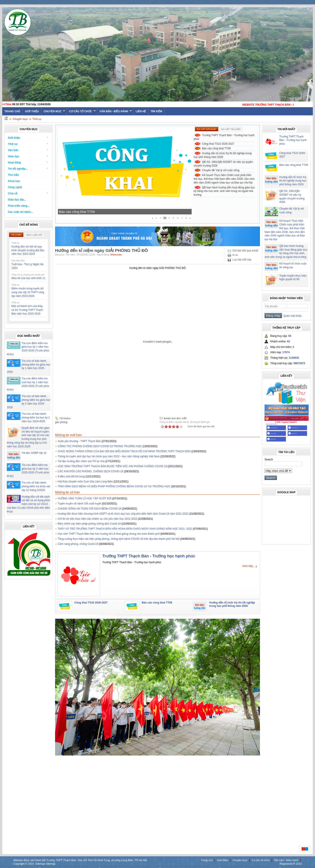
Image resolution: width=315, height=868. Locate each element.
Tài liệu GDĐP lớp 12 (34, 453)
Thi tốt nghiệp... (28, 169)
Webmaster (116, 255)
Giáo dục (28, 156)
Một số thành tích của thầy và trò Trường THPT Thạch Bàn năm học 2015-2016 (27, 310)
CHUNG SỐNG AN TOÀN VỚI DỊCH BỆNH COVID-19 (90, 509)
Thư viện (13, 175)
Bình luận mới (34, 235)
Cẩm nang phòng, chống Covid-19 (78, 544)
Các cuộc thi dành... (20, 212)
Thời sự (37, 119)
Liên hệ (141, 111)
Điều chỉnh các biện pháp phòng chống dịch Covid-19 (89, 524)
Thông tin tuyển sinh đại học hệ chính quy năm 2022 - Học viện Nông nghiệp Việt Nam (109, 456)
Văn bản (28, 150)
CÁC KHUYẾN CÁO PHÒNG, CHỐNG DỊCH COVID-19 (90, 471)
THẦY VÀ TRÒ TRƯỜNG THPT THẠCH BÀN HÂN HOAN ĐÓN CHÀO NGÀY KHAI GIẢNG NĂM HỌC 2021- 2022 (125, 529)
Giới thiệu (32, 111)
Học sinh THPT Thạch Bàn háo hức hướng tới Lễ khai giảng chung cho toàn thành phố (109, 534)
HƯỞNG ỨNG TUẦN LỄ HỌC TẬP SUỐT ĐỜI (85, 499)
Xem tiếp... (249, 566)
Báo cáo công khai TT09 (77, 212)
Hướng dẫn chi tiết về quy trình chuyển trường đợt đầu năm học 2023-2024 (28, 250)
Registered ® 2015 (291, 864)
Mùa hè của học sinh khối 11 (28, 278)
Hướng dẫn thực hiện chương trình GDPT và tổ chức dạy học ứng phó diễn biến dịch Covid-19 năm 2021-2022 (123, 514)
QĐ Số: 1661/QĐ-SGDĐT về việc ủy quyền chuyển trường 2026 (223, 164)
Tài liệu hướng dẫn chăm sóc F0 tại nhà (81, 461)
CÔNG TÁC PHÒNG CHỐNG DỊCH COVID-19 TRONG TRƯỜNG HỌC (100, 446)
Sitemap (40, 864)
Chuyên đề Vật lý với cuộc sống (221, 170)
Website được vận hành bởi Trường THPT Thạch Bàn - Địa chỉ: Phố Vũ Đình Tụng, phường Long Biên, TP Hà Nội (80, 860)
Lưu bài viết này (242, 260)
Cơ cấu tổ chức (82, 111)
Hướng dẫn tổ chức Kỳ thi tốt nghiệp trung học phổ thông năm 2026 (223, 155)
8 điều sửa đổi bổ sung (71, 476)
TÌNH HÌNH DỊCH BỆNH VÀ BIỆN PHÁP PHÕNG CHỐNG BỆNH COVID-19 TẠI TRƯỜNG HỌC (114, 486)
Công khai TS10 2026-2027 (218, 144)
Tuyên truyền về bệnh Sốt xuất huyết (80, 504)
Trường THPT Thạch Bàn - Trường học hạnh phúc (224, 137)
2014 (31, 864)
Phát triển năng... (19, 206)
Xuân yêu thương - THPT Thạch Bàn (79, 441)
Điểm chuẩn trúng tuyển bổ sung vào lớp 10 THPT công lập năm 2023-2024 (28, 292)
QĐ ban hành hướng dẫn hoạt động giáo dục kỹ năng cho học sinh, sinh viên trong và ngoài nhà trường (224, 191)
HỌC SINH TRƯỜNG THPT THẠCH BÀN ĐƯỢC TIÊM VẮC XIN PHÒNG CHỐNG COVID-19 (112, 466)
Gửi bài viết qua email (245, 251)
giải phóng (61, 422)
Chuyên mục (55, 111)
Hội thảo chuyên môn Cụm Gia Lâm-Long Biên (85, 482)
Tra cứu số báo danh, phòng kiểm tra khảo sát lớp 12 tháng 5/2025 (36, 486)
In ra (235, 255)
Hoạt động (28, 162)
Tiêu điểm (16, 235)
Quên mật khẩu (292, 316)
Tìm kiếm (156, 111)
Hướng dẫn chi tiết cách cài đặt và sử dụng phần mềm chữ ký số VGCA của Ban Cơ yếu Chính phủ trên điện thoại (29, 504)
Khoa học (14, 181)
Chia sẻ (28, 193)
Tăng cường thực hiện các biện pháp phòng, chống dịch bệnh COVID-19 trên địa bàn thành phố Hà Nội (119, 539)
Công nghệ (15, 187)
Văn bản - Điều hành (116, 111)
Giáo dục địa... (17, 200)
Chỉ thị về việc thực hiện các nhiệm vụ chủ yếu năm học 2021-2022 (97, 519)
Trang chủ (207, 860)
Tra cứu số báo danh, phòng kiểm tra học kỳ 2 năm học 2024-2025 (36, 418)
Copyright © (21, 864)
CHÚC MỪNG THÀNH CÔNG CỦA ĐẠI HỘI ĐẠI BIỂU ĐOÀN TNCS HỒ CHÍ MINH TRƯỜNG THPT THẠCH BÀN (124, 451)
